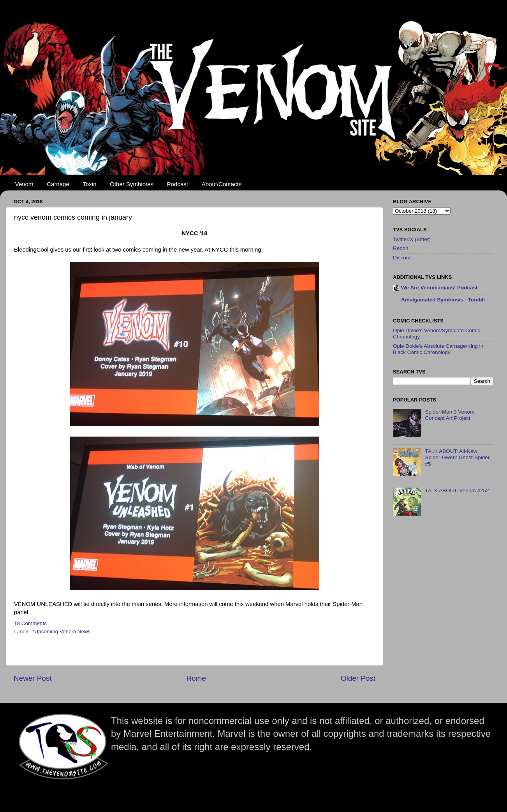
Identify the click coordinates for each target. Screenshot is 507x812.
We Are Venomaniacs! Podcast (439, 288)
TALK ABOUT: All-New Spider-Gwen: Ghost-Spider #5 (457, 457)
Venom (24, 184)
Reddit (400, 248)
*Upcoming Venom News (61, 631)
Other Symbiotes (132, 184)
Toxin (90, 184)
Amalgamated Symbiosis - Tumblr (443, 300)
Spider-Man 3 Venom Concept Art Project (450, 415)
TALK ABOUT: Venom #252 (457, 491)
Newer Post (33, 678)
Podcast (178, 184)
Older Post (358, 678)
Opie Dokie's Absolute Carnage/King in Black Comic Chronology (438, 349)
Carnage (58, 184)
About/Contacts (222, 184)
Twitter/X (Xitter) (412, 239)
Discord (402, 258)
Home (196, 678)
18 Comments (30, 623)
